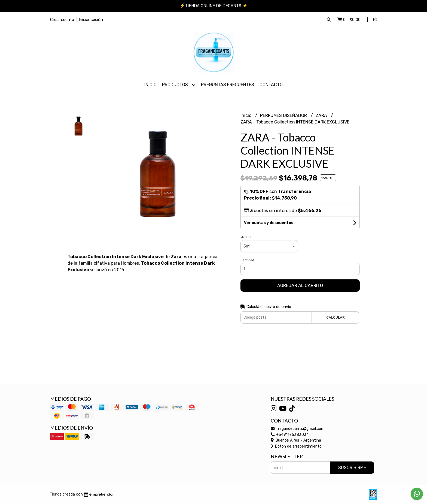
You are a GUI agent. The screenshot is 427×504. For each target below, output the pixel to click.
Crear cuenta (62, 20)
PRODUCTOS (179, 85)
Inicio (150, 85)
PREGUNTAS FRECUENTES (228, 85)
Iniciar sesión (91, 20)
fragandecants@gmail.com (298, 429)
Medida (246, 237)
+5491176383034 (290, 435)
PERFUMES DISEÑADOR (284, 115)
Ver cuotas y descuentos (269, 223)
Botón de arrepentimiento (296, 446)
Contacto (271, 85)
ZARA (322, 115)
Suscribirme (352, 468)
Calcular (335, 317)
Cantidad (247, 260)
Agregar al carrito (300, 286)
